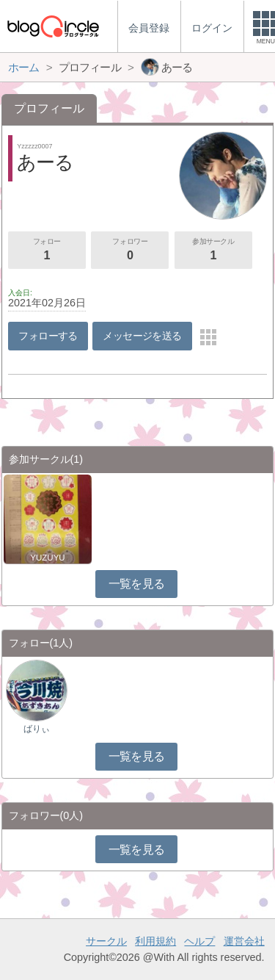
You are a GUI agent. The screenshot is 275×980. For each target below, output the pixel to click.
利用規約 (155, 941)
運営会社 (244, 941)
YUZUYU (47, 558)
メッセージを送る (142, 336)
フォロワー (130, 251)
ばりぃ (37, 729)
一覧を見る (137, 584)
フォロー (47, 251)
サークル (106, 941)
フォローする (48, 336)
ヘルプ (199, 941)
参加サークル (213, 251)
